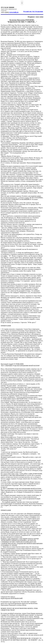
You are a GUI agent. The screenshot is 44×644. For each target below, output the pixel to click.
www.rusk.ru (14, 12)
